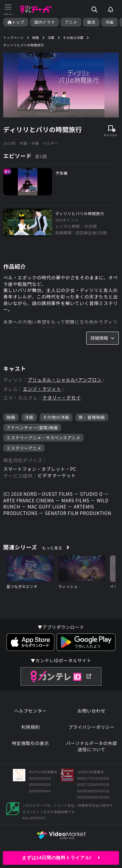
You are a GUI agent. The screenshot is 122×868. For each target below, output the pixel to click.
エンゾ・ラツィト (42, 389)
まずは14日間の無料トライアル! (61, 858)
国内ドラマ (44, 22)
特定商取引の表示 (31, 743)
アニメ (71, 22)
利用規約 (30, 727)
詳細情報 (102, 338)
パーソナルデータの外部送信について (92, 746)
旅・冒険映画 (92, 417)
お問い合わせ (91, 711)
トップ (16, 22)
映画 (11, 417)
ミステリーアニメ (24, 448)
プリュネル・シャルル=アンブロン (64, 380)
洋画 (109, 22)
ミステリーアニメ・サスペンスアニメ (43, 438)
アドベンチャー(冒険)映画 (32, 428)
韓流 (91, 22)
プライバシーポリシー (92, 727)
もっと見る (52, 548)
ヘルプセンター (31, 711)
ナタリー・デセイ (62, 398)
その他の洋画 (56, 417)
